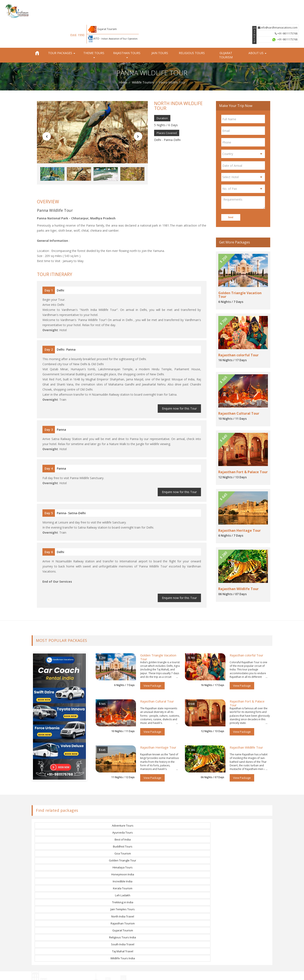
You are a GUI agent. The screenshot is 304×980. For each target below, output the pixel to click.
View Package (152, 659)
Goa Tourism (64, 806)
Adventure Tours (64, 799)
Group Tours (124, 915)
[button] (45, 113)
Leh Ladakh (181, 813)
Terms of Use (192, 974)
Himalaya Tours (181, 806)
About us (121, 896)
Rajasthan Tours (126, 902)
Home (123, 59)
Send (232, 194)
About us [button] (257, 30)
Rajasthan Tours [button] (127, 31)
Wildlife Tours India (240, 827)
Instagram (165, 934)
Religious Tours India (64, 827)
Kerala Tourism (123, 813)
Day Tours (122, 921)
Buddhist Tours (240, 799)
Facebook (164, 896)
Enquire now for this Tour (180, 386)
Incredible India (64, 813)
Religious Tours (192, 30)
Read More (43, 947)
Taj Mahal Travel (181, 827)
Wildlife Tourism (143, 59)
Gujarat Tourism (226, 32)
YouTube (164, 915)
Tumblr (162, 928)
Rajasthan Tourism (181, 820)
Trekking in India (240, 813)
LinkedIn (164, 921)
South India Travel (123, 827)
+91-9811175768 (288, 12)
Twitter (163, 902)
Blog (118, 934)
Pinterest (164, 909)
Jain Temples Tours (64, 820)
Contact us (122, 928)
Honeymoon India (240, 806)
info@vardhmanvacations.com (280, 6)
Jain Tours (160, 30)
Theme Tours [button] (94, 31)
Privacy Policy (172, 974)
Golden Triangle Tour (123, 806)
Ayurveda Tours (123, 799)
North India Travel (123, 820)
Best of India (181, 799)
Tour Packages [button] (62, 30)
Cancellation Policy (215, 974)
